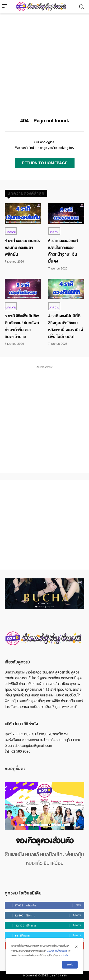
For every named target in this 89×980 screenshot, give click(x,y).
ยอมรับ (70, 965)
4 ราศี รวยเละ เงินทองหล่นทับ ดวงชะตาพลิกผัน (23, 248)
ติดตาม (77, 915)
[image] (44, 806)
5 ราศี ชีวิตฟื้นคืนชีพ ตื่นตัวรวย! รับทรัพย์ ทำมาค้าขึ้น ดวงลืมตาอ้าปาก (22, 326)
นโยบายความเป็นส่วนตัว (57, 951)
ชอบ (78, 905)
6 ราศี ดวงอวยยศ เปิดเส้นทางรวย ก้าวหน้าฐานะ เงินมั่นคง (63, 251)
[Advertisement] (44, 60)
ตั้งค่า (65, 956)
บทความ (11, 232)
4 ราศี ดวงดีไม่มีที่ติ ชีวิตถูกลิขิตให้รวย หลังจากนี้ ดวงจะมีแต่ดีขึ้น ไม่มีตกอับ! (66, 326)
